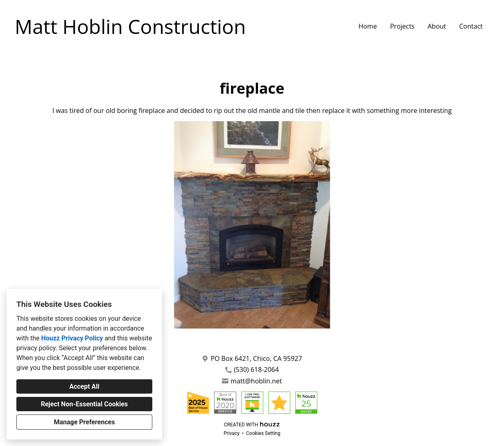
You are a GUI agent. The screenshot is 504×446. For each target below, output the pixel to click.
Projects (402, 26)
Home (367, 26)
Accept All (84, 386)
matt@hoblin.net (256, 381)
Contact (471, 26)
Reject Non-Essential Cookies (85, 404)
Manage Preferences (84, 422)
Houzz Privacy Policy (72, 338)
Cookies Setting (263, 433)
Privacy (232, 433)
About (437, 26)
